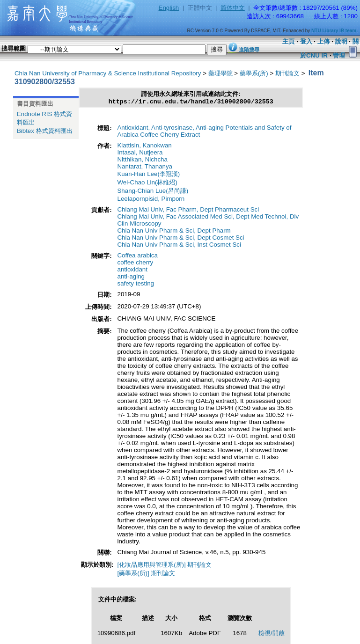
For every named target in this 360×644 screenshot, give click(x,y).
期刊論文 (287, 73)
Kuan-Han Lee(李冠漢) (148, 175)
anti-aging (131, 278)
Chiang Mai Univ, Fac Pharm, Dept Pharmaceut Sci (188, 211)
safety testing (136, 285)
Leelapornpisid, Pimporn (151, 200)
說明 (341, 41)
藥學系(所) (254, 73)
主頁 (288, 41)
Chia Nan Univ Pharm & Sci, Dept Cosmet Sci (180, 239)
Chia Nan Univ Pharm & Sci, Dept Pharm (174, 232)
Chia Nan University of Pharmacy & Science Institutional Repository (108, 73)
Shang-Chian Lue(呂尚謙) (153, 192)
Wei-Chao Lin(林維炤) (147, 184)
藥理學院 (220, 73)
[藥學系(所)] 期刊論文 (146, 574)
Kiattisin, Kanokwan (144, 147)
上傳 (323, 41)
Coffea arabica (137, 257)
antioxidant (132, 271)
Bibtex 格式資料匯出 (45, 131)
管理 (339, 55)
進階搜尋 (249, 50)
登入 (306, 41)
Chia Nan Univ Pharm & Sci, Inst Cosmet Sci (179, 246)
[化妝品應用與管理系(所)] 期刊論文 (164, 566)
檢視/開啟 (272, 634)
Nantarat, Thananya (145, 168)
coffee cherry (135, 264)
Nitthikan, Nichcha (142, 161)
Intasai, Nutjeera (140, 154)
